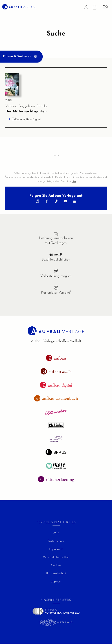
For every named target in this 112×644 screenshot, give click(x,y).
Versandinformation (56, 557)
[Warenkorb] (94, 8)
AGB (56, 533)
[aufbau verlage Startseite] (19, 7)
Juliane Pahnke (36, 106)
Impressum (56, 549)
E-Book (26, 119)
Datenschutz (56, 541)
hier (74, 181)
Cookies (56, 565)
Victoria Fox (14, 106)
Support (56, 582)
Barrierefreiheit (56, 574)
